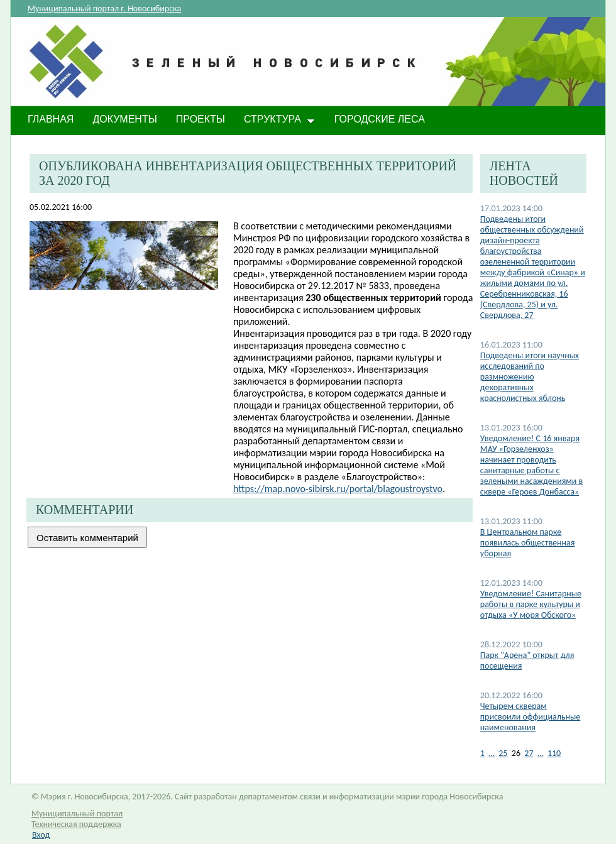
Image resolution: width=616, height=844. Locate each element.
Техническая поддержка (76, 824)
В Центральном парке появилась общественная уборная (528, 543)
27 (529, 753)
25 (503, 753)
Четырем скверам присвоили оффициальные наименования (530, 717)
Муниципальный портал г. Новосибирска (104, 8)
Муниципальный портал (77, 814)
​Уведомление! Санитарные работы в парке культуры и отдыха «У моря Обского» (531, 604)
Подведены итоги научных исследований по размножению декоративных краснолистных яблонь (530, 377)
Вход (41, 835)
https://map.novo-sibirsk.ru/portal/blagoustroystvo (338, 489)
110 (554, 753)
